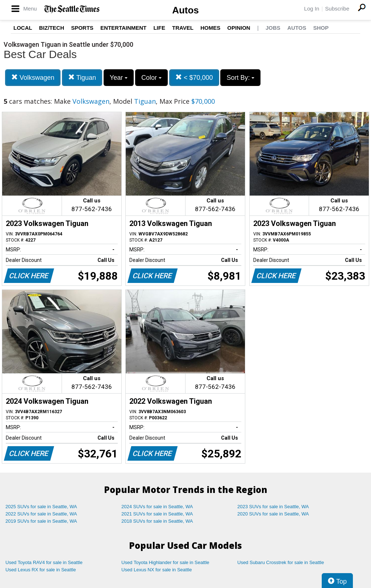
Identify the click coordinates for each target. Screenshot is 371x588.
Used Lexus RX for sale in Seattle (41, 570)
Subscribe (337, 9)
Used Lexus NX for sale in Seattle (157, 570)
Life (159, 28)
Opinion (239, 28)
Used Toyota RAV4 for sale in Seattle (44, 562)
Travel (183, 28)
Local (23, 28)
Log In (312, 9)
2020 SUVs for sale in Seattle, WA (273, 514)
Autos (185, 10)
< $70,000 (194, 77)
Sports (82, 28)
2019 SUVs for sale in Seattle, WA (41, 521)
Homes (210, 28)
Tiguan (82, 77)
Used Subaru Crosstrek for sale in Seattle (281, 562)
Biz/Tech (52, 28)
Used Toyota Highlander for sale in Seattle (165, 562)
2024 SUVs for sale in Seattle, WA (157, 507)
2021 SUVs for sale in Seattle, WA (157, 514)
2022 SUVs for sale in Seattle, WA (41, 514)
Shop (321, 28)
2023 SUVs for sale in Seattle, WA (273, 507)
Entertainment (123, 28)
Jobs (273, 28)
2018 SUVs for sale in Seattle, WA (157, 521)
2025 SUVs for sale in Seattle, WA (41, 507)
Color (151, 78)
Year (119, 78)
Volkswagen (33, 77)
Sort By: (240, 78)
